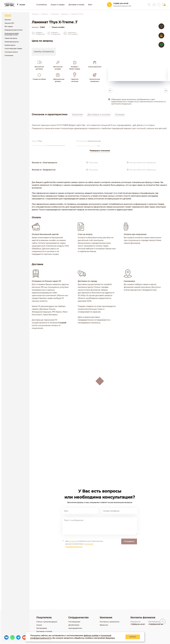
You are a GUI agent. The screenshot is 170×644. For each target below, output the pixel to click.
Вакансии (104, 625)
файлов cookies (91, 636)
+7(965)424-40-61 (138, 624)
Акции (39, 625)
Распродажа (42, 628)
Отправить (129, 557)
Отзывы (120, 114)
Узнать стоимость (44, 52)
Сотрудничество (78, 617)
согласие (73, 556)
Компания (106, 617)
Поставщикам (74, 622)
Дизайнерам (74, 625)
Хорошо (133, 637)
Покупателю (44, 617)
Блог (90, 5)
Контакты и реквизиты (109, 622)
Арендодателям (75, 628)
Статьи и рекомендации (47, 622)
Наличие (77, 114)
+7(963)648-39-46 (156, 624)
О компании (42, 5)
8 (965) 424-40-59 (121, 3)
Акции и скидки (58, 5)
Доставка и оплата (76, 5)
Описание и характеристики (50, 114)
